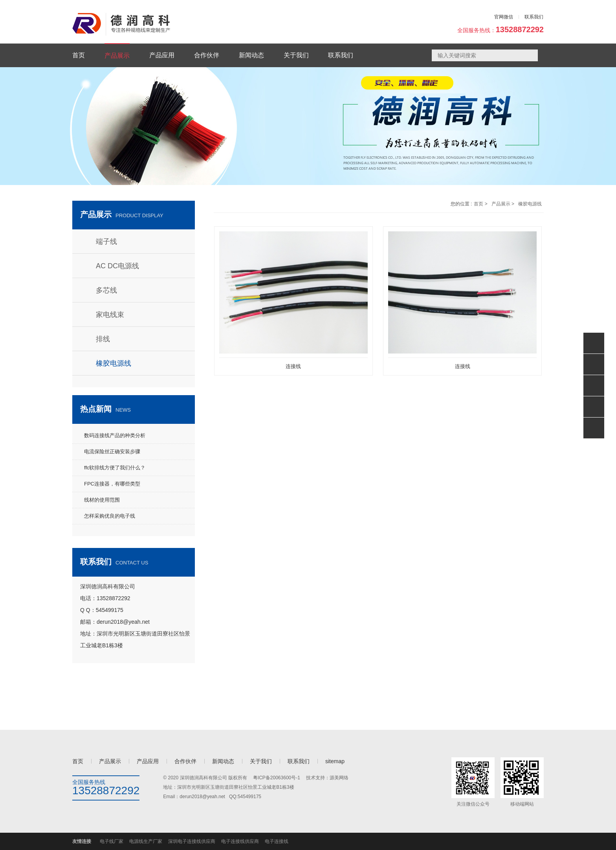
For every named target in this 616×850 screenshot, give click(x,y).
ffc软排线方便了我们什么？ (115, 468)
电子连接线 (277, 841)
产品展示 (110, 761)
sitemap (335, 761)
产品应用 (148, 761)
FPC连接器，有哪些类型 (112, 484)
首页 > (480, 204)
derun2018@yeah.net (202, 797)
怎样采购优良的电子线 (110, 516)
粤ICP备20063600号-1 (277, 778)
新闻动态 (223, 761)
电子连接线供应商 (240, 841)
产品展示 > (503, 204)
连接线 (293, 366)
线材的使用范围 (102, 500)
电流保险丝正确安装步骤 (112, 452)
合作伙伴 (185, 761)
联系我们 (534, 17)
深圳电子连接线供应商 (192, 841)
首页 (78, 761)
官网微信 (504, 17)
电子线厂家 (112, 841)
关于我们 (261, 761)
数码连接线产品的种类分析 (115, 435)
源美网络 (339, 778)
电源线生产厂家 (146, 841)
